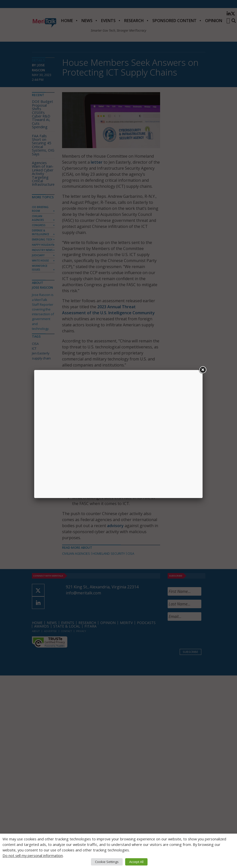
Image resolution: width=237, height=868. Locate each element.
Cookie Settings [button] (107, 862)
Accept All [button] (136, 862)
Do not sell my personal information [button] (33, 855)
